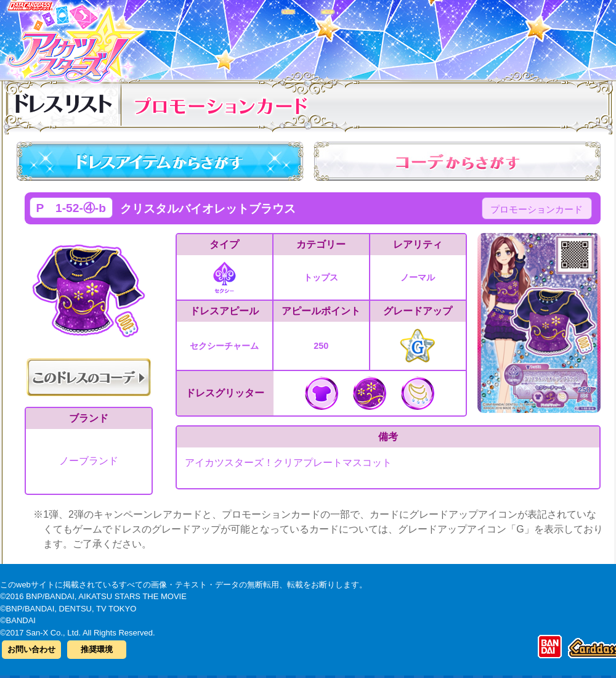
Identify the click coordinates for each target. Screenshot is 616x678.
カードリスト (229, 36)
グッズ (387, 36)
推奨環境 (97, 649)
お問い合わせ (31, 649)
